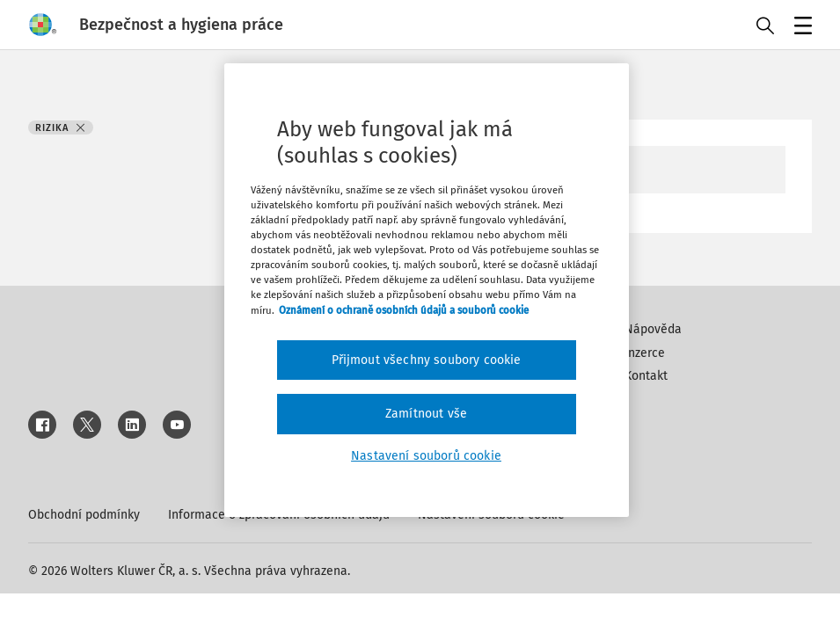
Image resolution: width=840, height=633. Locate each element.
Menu (800, 27)
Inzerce (645, 353)
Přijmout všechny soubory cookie (427, 360)
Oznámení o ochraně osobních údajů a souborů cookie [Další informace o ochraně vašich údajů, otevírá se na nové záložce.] (404, 310)
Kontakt (646, 376)
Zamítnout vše (426, 414)
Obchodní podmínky (84, 515)
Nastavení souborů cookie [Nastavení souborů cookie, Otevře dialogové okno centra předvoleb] (426, 456)
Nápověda (653, 329)
